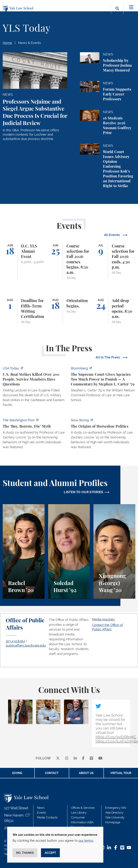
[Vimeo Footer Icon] (122, 848)
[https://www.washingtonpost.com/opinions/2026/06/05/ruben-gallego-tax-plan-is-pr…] (35, 435)
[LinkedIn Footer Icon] (109, 848)
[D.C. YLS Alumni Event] (24, 262)
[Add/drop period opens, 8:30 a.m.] (114, 311)
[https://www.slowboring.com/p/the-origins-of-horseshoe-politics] (103, 435)
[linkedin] (75, 758)
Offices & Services (83, 808)
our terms (86, 841)
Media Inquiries (103, 619)
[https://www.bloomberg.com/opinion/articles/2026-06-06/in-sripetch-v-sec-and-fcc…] (103, 385)
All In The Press (108, 357)
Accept (50, 853)
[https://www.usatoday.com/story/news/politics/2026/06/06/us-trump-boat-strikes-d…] (35, 388)
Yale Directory (114, 813)
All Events (112, 235)
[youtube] (100, 758)
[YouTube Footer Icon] (129, 848)
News (41, 808)
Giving (17, 773)
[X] (58, 758)
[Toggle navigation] (131, 7)
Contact (52, 773)
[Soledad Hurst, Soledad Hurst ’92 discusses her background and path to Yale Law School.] (69, 551)
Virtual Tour (121, 773)
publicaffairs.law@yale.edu (26, 645)
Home (7, 43)
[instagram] (67, 758)
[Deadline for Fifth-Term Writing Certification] (24, 311)
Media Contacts (47, 817)
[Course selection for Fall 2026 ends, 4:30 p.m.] (114, 262)
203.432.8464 (15, 641)
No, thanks (25, 853)
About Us (86, 773)
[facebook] (83, 758)
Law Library (79, 813)
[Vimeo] (91, 758)
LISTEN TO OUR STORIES (84, 492)
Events (42, 813)
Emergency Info (116, 808)
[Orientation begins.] (69, 311)
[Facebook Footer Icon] (116, 848)
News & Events (30, 43)
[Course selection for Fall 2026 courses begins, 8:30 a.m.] (69, 262)
